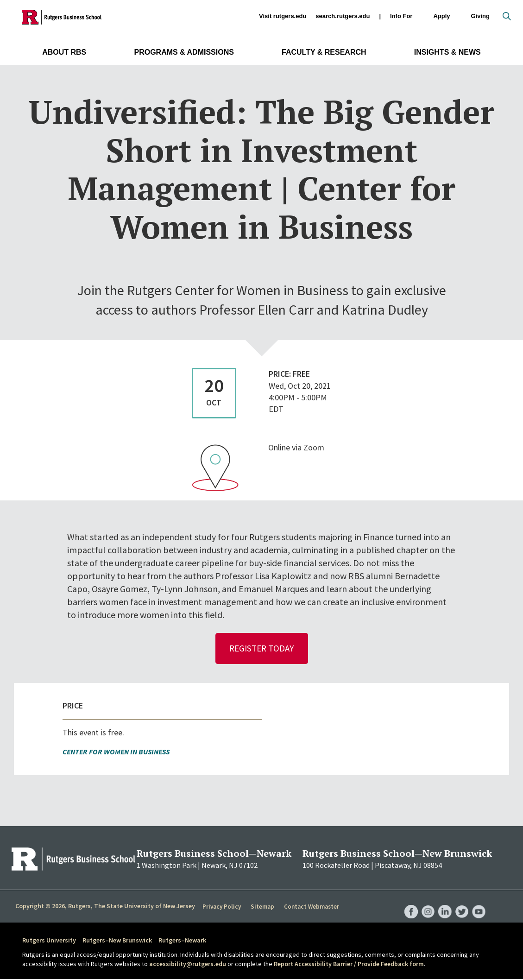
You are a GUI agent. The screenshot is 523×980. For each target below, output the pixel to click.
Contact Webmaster (310, 907)
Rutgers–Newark (182, 941)
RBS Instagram (426, 903)
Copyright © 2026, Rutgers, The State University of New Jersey (105, 907)
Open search (507, 16)
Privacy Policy (222, 907)
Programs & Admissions (184, 52)
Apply (441, 16)
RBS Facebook (408, 903)
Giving (480, 16)
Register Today (261, 648)
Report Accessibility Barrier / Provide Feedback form (349, 965)
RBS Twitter (461, 903)
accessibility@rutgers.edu (188, 965)
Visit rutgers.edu (283, 16)
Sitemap (261, 907)
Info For (401, 16)
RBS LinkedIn (443, 903)
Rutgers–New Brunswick (117, 941)
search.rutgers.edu (343, 16)
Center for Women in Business (116, 752)
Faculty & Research (324, 52)
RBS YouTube (479, 903)
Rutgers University (49, 941)
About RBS (64, 52)
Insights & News (447, 52)
